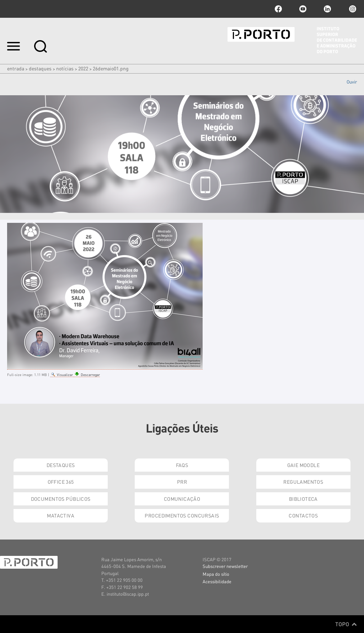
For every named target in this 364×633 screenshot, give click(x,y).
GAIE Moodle (304, 465)
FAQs (182, 465)
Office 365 (61, 482)
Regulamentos (303, 482)
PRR (182, 482)
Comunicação (182, 499)
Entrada (16, 68)
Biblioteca (303, 499)
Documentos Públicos (61, 499)
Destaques (40, 68)
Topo (346, 624)
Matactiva (61, 515)
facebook (278, 9)
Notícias (65, 68)
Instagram (352, 9)
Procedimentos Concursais (182, 515)
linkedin (327, 9)
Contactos (303, 515)
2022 (83, 68)
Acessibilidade (217, 581)
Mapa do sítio (216, 574)
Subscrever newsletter (225, 566)
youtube (303, 9)
